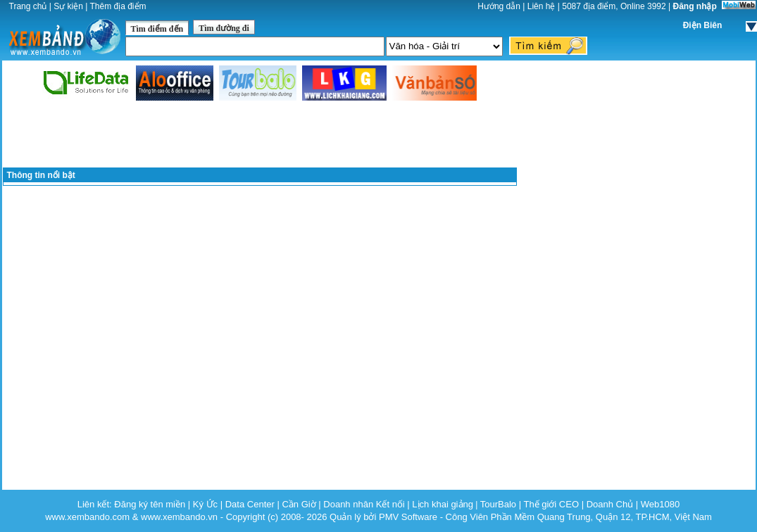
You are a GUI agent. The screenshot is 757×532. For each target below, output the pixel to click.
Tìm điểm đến (157, 29)
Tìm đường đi (224, 28)
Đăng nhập (695, 6)
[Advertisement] (260, 135)
